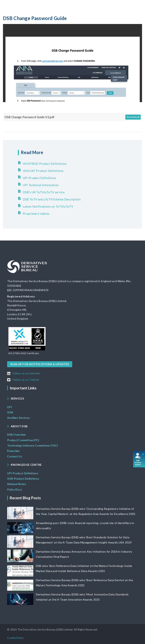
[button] (24, 353)
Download (133, 117)
